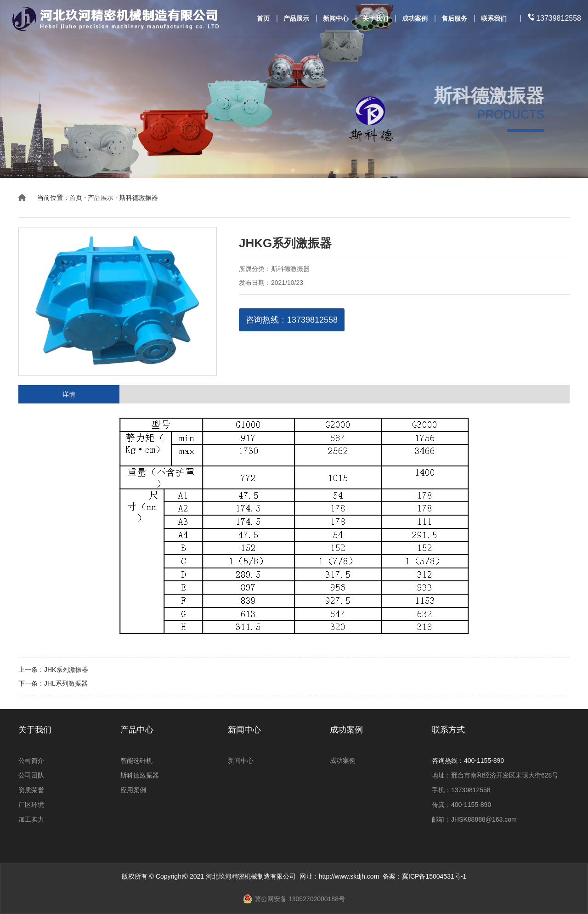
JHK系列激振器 (66, 670)
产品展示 (296, 19)
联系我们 (494, 19)
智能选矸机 (136, 761)
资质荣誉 (31, 790)
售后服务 (454, 19)
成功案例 (415, 19)
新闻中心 (336, 19)
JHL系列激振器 (66, 683)
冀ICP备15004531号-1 (434, 876)
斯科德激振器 (139, 198)
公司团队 (31, 775)
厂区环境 (31, 805)
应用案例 (133, 790)
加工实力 (31, 819)
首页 (263, 19)
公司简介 (31, 761)
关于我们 (375, 19)
